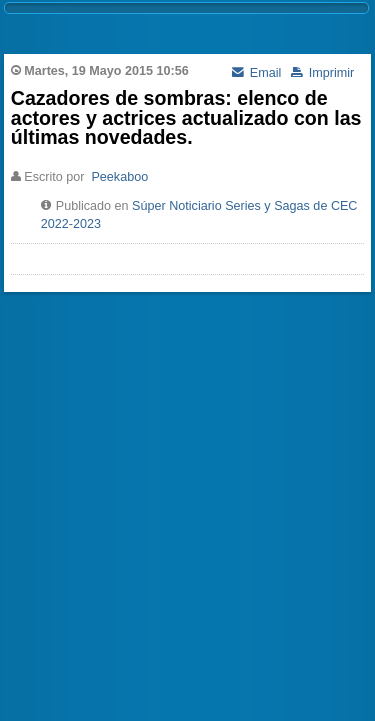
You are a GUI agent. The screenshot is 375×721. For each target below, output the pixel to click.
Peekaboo (119, 177)
